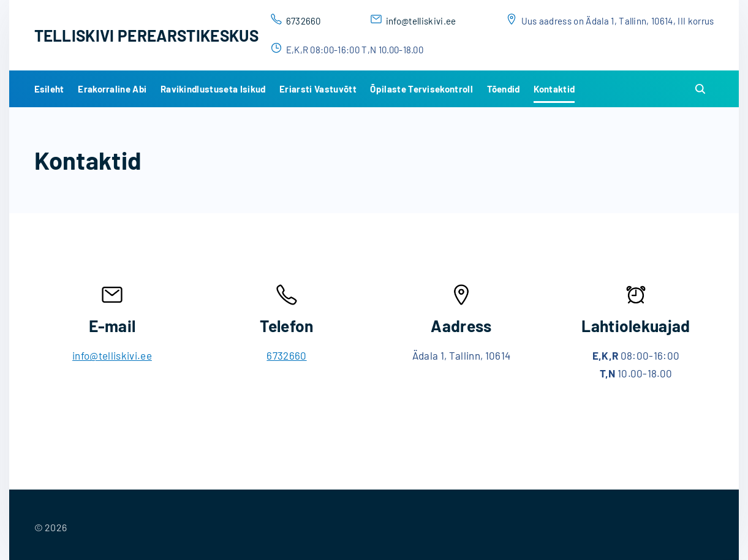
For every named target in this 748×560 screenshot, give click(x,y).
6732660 (304, 21)
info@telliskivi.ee (421, 21)
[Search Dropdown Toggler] (700, 89)
